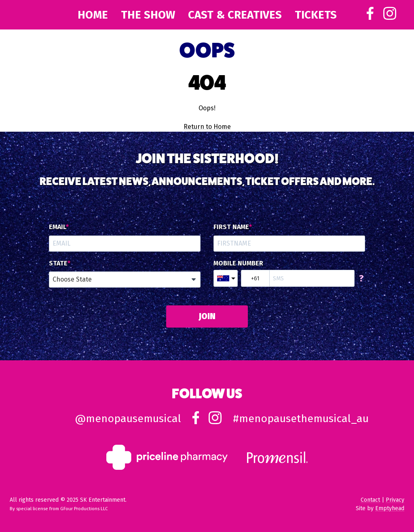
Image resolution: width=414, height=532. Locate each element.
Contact (370, 500)
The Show (148, 15)
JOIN (207, 316)
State (58, 263)
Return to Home (207, 127)
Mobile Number (238, 263)
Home (93, 15)
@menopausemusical (128, 418)
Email (57, 227)
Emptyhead (390, 508)
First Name (231, 227)
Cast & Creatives (235, 15)
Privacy (395, 500)
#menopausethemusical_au (301, 418)
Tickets (316, 15)
